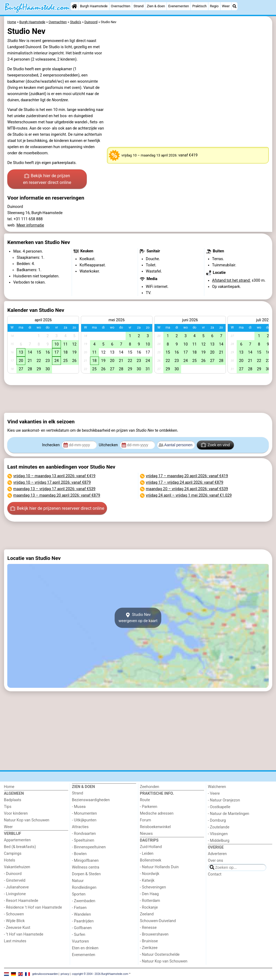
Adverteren (217, 854)
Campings (13, 854)
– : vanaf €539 (54, 489)
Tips (8, 807)
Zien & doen (156, 6)
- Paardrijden (83, 921)
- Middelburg (219, 841)
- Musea (79, 807)
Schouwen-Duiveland (158, 921)
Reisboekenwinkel (155, 827)
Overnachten (120, 6)
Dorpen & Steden (86, 874)
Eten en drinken (85, 948)
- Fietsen (79, 908)
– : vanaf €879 (52, 482)
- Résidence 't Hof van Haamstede (33, 907)
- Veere (214, 794)
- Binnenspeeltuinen (89, 847)
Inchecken (51, 445)
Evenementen (179, 6)
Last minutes (15, 941)
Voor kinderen (16, 813)
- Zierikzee (149, 948)
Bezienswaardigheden (91, 800)
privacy (65, 974)
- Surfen (79, 935)
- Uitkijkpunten (84, 820)
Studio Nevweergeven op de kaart (138, 618)
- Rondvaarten (84, 834)
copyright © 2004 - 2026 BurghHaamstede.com (100, 974)
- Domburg (217, 820)
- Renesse (148, 928)
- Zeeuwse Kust (17, 928)
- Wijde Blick (14, 921)
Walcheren (217, 787)
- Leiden (147, 854)
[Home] (74, 6)
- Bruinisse (149, 941)
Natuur (78, 881)
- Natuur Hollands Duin (159, 867)
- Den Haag (149, 894)
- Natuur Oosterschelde (160, 955)
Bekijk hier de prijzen (47, 180)
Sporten (79, 894)
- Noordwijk (150, 874)
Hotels (10, 860)
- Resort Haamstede (21, 901)
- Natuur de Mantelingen (228, 814)
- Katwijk (147, 880)
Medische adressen (157, 813)
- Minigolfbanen (85, 861)
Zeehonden (150, 787)
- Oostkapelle (219, 807)
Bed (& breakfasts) (20, 847)
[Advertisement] (138, 399)
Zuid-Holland (151, 847)
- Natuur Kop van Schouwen (164, 961)
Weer (226, 6)
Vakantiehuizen (17, 867)
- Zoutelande (219, 827)
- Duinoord (13, 874)
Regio (214, 6)
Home (9, 787)
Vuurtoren (80, 941)
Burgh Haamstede (94, 6)
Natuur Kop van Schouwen (27, 820)
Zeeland (147, 914)
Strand (138, 6)
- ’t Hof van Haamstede (24, 934)
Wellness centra (86, 867)
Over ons (215, 861)
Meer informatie (30, 225)
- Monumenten (84, 813)
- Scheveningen (153, 887)
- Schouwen (14, 914)
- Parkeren (149, 807)
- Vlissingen (218, 834)
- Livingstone (15, 894)
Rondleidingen (84, 887)
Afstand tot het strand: (231, 280)
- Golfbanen (82, 928)
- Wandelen (82, 914)
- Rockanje (149, 907)
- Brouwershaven (154, 934)
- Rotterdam (150, 901)
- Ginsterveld (15, 880)
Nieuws (146, 834)
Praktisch (199, 6)
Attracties (80, 827)
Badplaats (13, 800)
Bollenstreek (151, 860)
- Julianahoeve (16, 887)
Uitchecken (109, 445)
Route (145, 800)
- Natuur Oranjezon (224, 800)
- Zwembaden (84, 901)
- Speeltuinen (83, 840)
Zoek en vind (215, 445)
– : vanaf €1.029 (189, 495)
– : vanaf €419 (54, 476)
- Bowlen (79, 854)
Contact (215, 874)
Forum (145, 820)
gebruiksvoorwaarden (45, 974)
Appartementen (17, 840)
